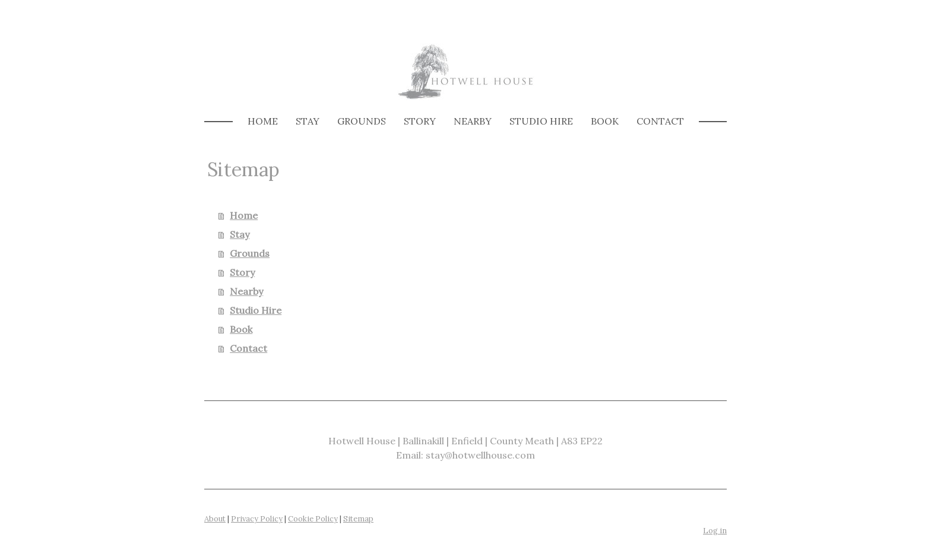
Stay (308, 121)
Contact (660, 121)
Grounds (362, 121)
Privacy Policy (257, 519)
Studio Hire (541, 121)
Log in (715, 531)
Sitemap (358, 519)
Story (420, 121)
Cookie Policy (313, 519)
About (215, 519)
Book (605, 121)
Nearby (473, 121)
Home (263, 121)
